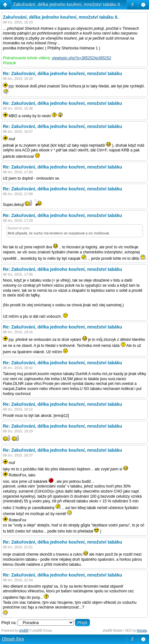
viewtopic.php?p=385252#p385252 (81, 58)
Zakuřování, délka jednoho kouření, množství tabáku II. (67, 4)
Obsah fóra (13, 639)
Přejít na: (9, 623)
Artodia (142, 631)
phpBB (24, 631)
